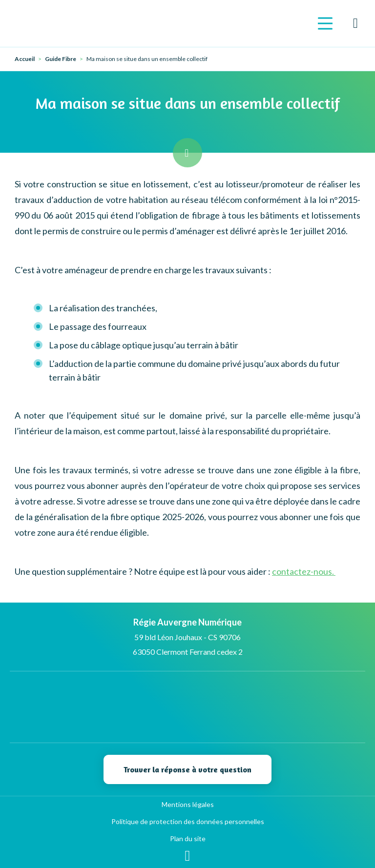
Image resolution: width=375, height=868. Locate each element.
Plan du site (188, 838)
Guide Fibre (61, 59)
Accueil (25, 59)
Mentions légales (188, 804)
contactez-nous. (304, 571)
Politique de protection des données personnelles (188, 821)
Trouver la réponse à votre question (187, 769)
